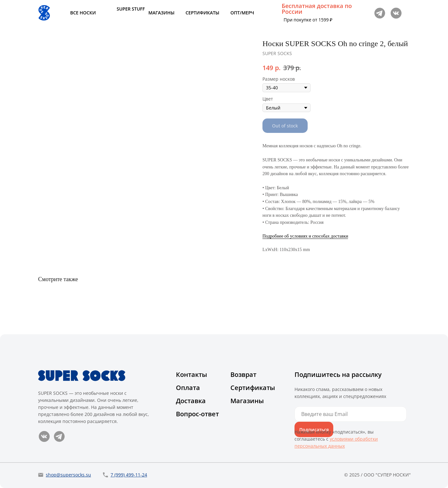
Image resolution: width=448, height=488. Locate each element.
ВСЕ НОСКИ (83, 13)
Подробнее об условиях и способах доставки (305, 236)
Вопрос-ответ (197, 414)
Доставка (191, 401)
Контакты (191, 374)
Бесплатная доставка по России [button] (317, 9)
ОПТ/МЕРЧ (242, 13)
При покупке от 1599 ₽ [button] (308, 20)
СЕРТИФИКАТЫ (202, 13)
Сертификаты (253, 388)
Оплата (188, 388)
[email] (351, 414)
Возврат (243, 374)
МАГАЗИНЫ (161, 13)
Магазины (247, 401)
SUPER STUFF (131, 9)
